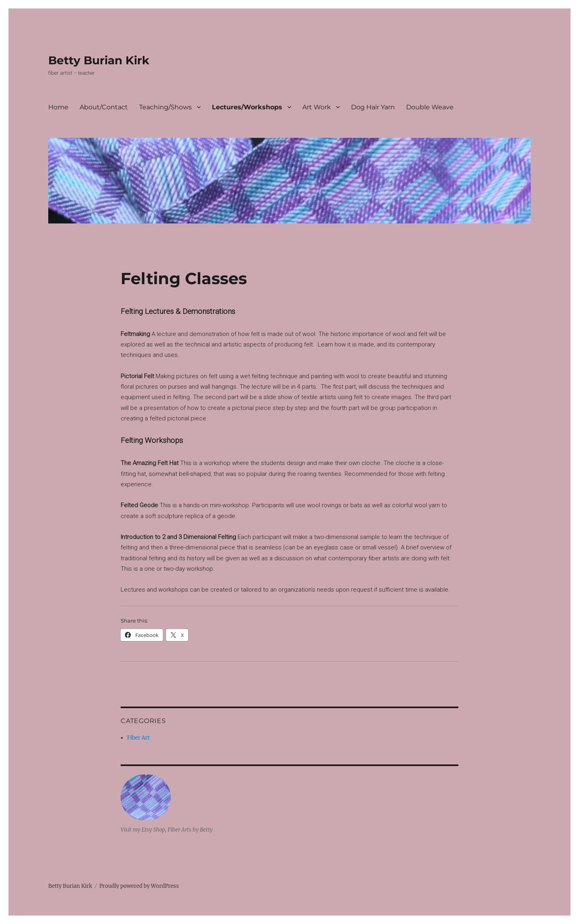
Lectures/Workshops (247, 107)
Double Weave (430, 107)
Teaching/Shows (165, 107)
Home (58, 107)
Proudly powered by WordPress (139, 886)
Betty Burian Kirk (99, 60)
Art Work (317, 107)
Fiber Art (138, 738)
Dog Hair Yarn (373, 107)
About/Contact (104, 107)
